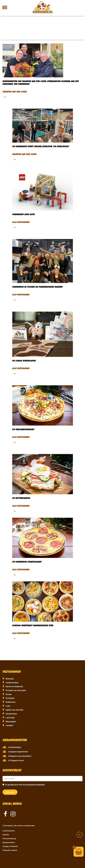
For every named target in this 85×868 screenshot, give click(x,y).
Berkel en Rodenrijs (14, 686)
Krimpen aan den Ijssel (16, 690)
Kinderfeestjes (15, 747)
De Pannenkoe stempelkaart (27, 562)
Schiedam (10, 698)
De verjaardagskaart (23, 429)
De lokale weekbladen (24, 361)
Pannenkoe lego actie (23, 214)
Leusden (9, 725)
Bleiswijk (10, 679)
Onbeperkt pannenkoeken (20, 756)
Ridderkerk (11, 702)
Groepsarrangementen (18, 752)
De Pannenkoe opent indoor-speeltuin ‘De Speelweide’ (41, 146)
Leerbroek (10, 718)
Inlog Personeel (8, 831)
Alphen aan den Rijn (15, 710)
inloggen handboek (10, 846)
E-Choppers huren (16, 760)
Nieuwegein (11, 721)
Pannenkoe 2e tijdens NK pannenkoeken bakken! (38, 287)
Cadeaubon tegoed (10, 850)
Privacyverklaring (9, 838)
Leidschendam (12, 683)
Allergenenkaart (9, 842)
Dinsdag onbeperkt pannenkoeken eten (33, 625)
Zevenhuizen (11, 714)
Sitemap (6, 835)
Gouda (9, 694)
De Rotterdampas (21, 498)
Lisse (8, 706)
